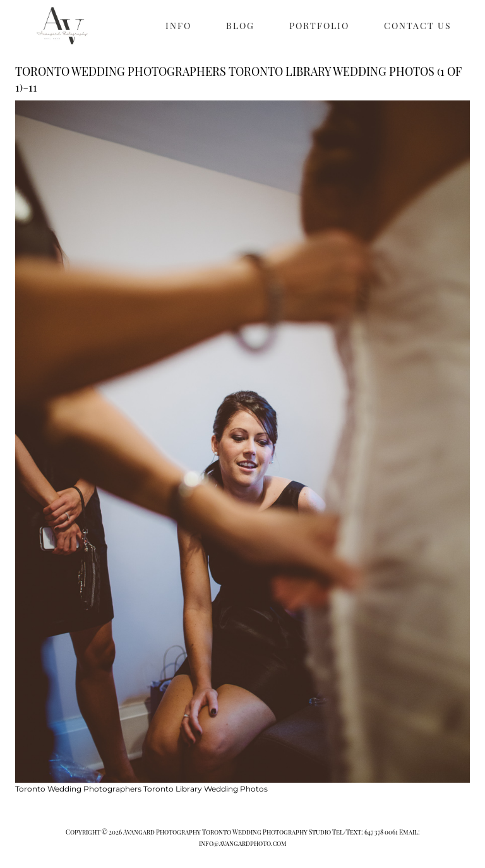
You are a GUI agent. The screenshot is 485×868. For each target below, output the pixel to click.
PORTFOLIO (319, 26)
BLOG (240, 26)
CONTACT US (418, 26)
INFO (178, 26)
